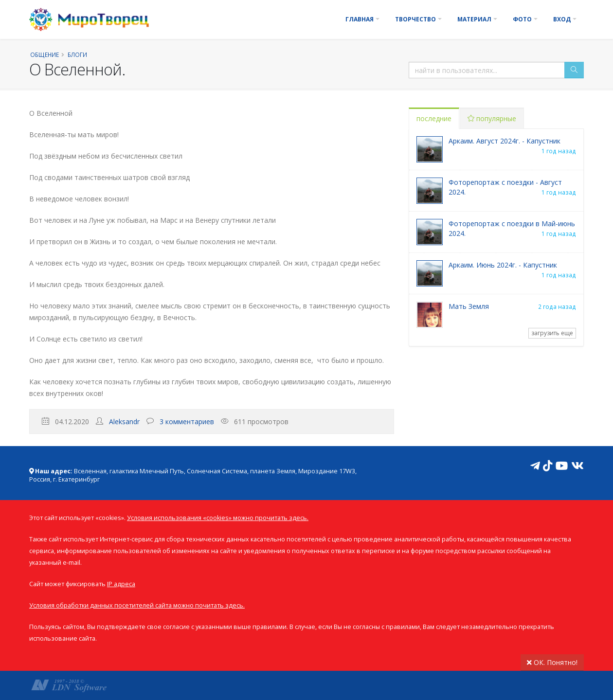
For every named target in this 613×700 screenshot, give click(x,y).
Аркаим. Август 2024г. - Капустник (505, 141)
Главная (360, 19)
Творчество (415, 19)
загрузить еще (552, 333)
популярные (492, 118)
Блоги (77, 54)
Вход (562, 19)
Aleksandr (124, 422)
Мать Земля (469, 306)
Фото (522, 19)
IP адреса (121, 584)
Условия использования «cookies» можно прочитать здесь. (218, 518)
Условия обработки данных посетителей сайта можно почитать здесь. (137, 605)
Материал (474, 19)
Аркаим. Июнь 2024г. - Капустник (503, 265)
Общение (45, 54)
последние (434, 118)
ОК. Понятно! (552, 662)
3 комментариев (187, 422)
